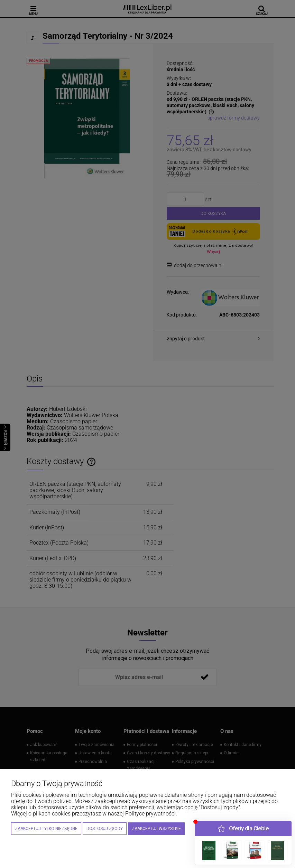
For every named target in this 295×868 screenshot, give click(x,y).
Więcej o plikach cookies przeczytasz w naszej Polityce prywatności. (94, 814)
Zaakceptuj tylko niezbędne (46, 829)
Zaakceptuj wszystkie (156, 829)
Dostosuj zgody (105, 829)
